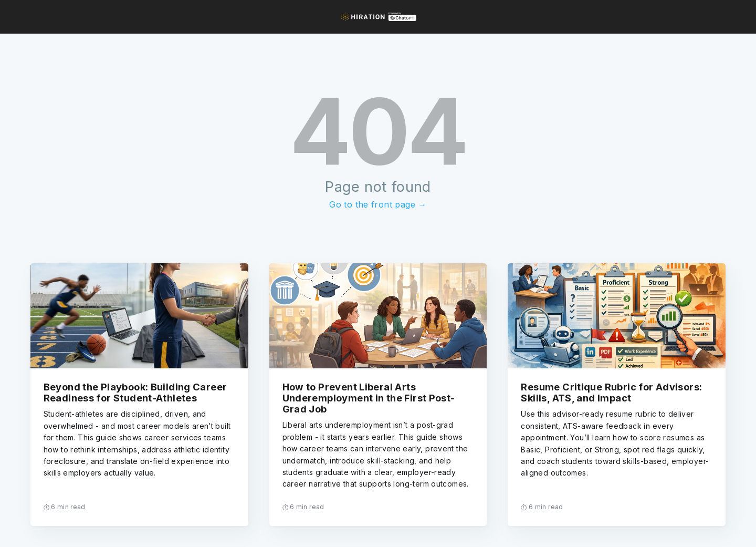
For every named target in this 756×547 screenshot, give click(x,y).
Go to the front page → (378, 204)
